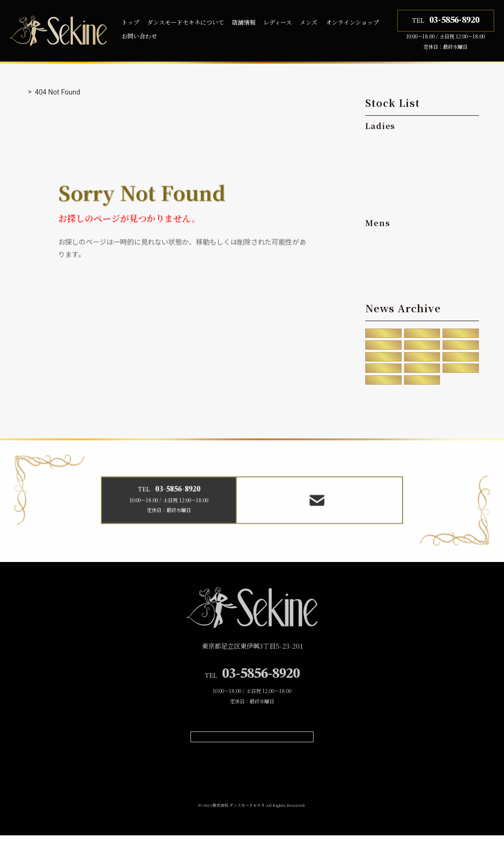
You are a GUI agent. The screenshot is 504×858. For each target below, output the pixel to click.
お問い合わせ (139, 36)
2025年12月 (383, 334)
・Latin (384, 161)
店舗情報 (244, 22)
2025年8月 (422, 334)
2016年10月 (422, 391)
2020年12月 (422, 363)
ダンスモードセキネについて (186, 22)
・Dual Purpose (399, 179)
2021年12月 (383, 363)
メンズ (309, 22)
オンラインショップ (352, 22)
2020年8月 (460, 363)
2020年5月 (384, 376)
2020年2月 (460, 376)
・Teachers (391, 197)
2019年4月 (384, 391)
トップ (130, 22)
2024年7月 (384, 348)
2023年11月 (422, 348)
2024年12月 (461, 334)
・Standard (391, 142)
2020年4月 (422, 376)
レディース (278, 22)
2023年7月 (460, 348)
